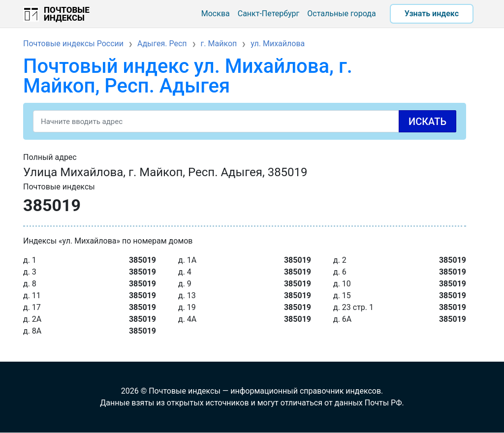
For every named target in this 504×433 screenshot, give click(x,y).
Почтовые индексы (67, 14)
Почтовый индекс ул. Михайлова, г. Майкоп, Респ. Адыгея (188, 76)
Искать (427, 122)
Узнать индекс (432, 14)
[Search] (245, 121)
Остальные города (341, 14)
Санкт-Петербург (269, 14)
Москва (216, 14)
